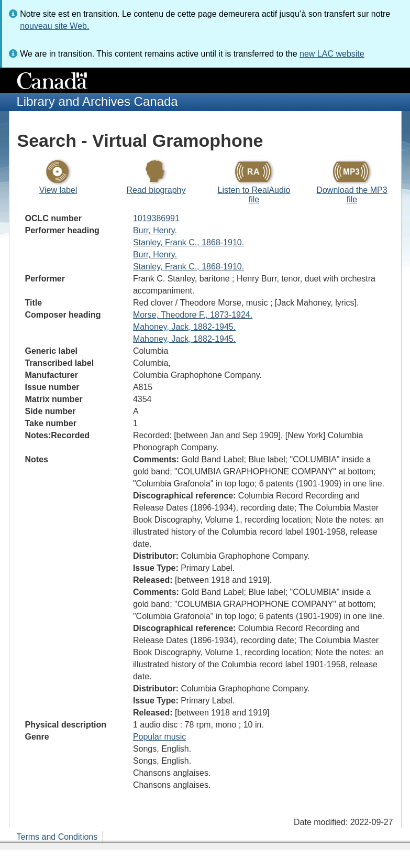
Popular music (159, 737)
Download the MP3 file (352, 195)
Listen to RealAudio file (254, 195)
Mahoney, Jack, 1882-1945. (184, 327)
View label (58, 190)
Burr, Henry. (155, 230)
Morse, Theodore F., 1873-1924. (193, 315)
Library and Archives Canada (97, 101)
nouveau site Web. (54, 26)
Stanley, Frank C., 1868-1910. (189, 242)
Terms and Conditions (57, 837)
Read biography (156, 190)
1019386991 (156, 218)
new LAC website (332, 54)
